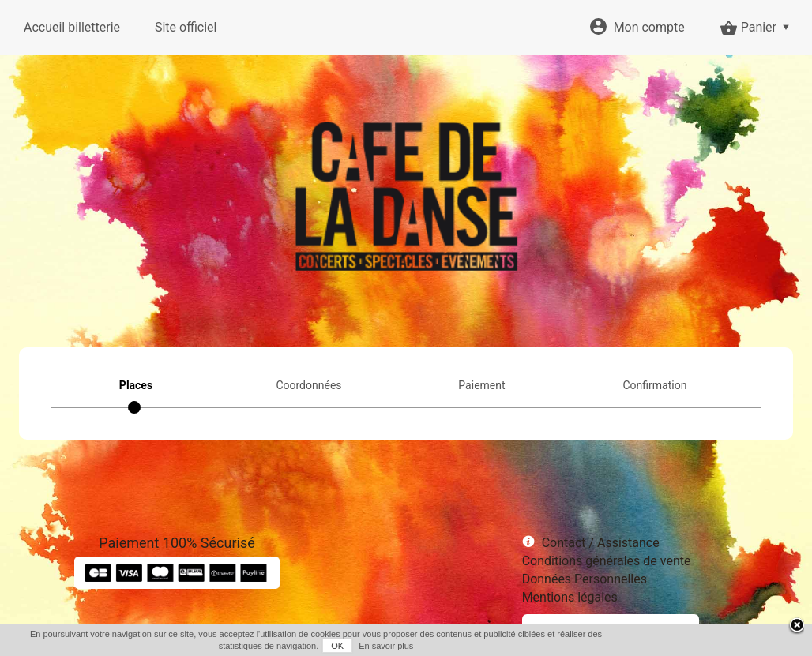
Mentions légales (570, 597)
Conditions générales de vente (607, 561)
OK (337, 646)
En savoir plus (386, 646)
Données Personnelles (585, 579)
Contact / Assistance (601, 543)
